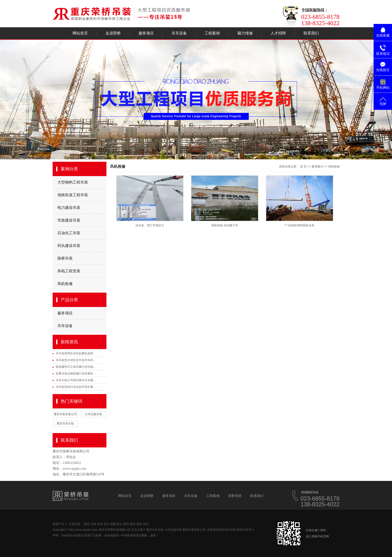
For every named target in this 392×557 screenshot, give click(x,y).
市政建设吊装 (69, 220)
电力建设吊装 (69, 208)
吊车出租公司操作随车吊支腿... (76, 380)
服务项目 (146, 33)
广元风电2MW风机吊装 (299, 225)
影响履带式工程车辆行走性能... (76, 367)
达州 (146, 524)
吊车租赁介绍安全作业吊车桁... (76, 360)
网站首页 (80, 33)
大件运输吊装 (94, 414)
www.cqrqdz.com (75, 469)
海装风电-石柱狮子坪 (225, 225)
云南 (93, 524)
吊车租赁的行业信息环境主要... (76, 387)
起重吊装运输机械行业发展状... (76, 373)
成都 (113, 524)
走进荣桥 (113, 33)
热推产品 (58, 524)
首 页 (303, 167)
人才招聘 (278, 33)
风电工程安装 (69, 271)
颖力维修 (245, 33)
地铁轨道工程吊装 (73, 195)
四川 (106, 524)
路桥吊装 (65, 258)
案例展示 (317, 167)
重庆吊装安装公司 (65, 414)
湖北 (133, 524)
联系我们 (311, 33)
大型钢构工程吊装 (73, 182)
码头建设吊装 (69, 246)
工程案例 (212, 33)
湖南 (139, 524)
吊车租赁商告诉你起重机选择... (76, 353)
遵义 (119, 524)
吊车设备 (179, 33)
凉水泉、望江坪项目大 (150, 225)
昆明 (126, 524)
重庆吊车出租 (65, 423)
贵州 (100, 524)
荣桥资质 (235, 496)
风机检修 (65, 284)
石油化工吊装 (69, 233)
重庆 (87, 524)
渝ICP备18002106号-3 (239, 530)
